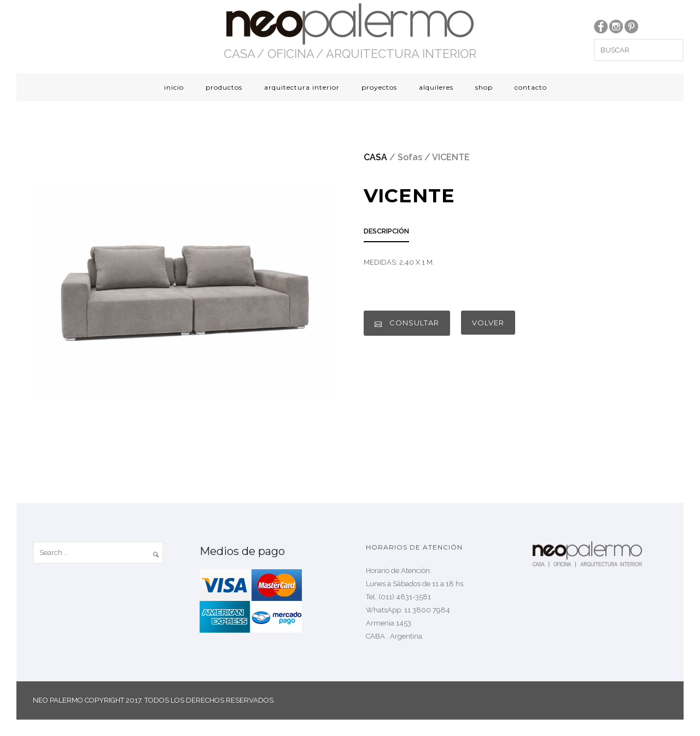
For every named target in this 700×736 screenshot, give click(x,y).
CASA (240, 54)
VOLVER (488, 323)
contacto (531, 87)
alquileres (436, 87)
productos (224, 87)
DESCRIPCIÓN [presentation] (386, 231)
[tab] (386, 234)
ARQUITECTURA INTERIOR (401, 54)
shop (484, 87)
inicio (174, 87)
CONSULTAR (407, 323)
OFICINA (291, 54)
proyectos (379, 87)
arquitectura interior (302, 87)
